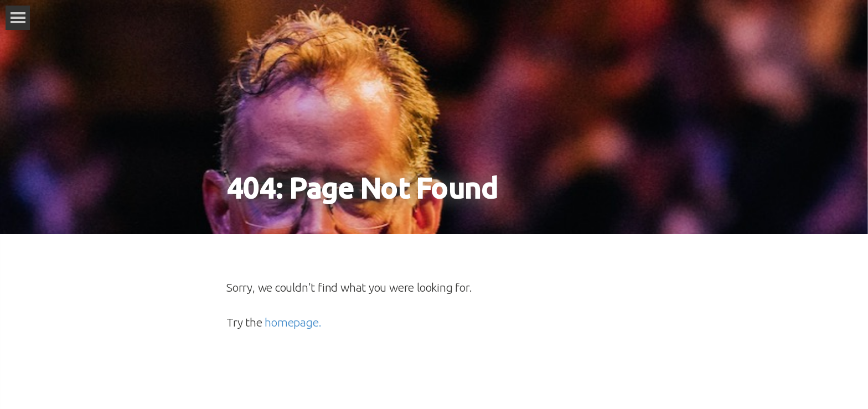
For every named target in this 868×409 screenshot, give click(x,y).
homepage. (293, 322)
